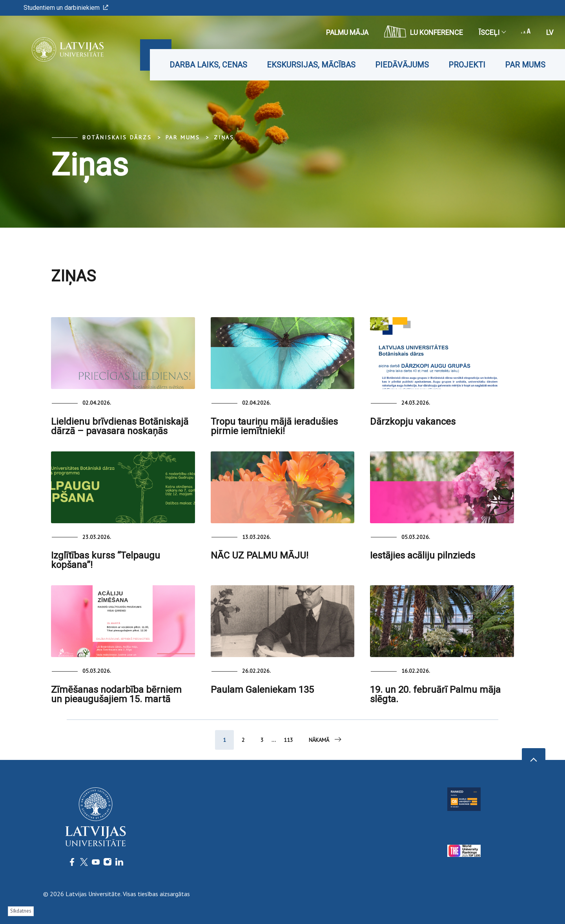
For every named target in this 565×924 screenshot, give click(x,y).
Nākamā (326, 740)
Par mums (525, 65)
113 (288, 740)
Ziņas (224, 137)
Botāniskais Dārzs (117, 137)
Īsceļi (492, 32)
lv (550, 32)
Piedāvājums (402, 65)
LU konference (424, 31)
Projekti (467, 65)
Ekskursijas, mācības (311, 65)
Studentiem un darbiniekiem (66, 8)
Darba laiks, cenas (208, 65)
